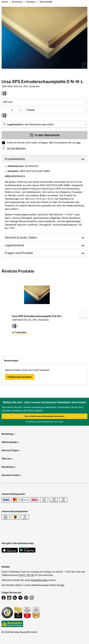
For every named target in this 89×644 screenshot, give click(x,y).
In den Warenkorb (44, 135)
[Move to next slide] (84, 314)
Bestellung (8, 434)
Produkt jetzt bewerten (20, 377)
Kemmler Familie (12, 475)
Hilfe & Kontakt (10, 442)
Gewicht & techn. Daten (21, 237)
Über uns (7, 459)
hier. (79, 143)
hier (62, 585)
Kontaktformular (39, 580)
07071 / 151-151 (26, 575)
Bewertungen (11, 360)
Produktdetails (15, 159)
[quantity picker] (12, 110)
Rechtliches (9, 467)
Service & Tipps (11, 450)
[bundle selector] (56, 110)
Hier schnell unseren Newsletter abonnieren (45, 416)
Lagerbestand (14, 245)
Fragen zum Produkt (19, 253)
